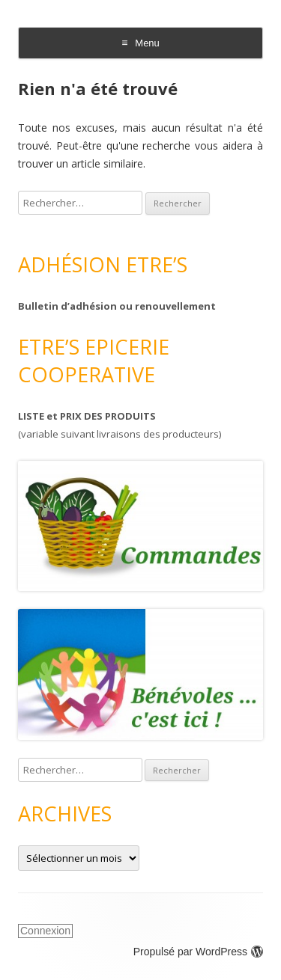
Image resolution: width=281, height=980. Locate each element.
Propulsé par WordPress (198, 952)
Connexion (45, 931)
